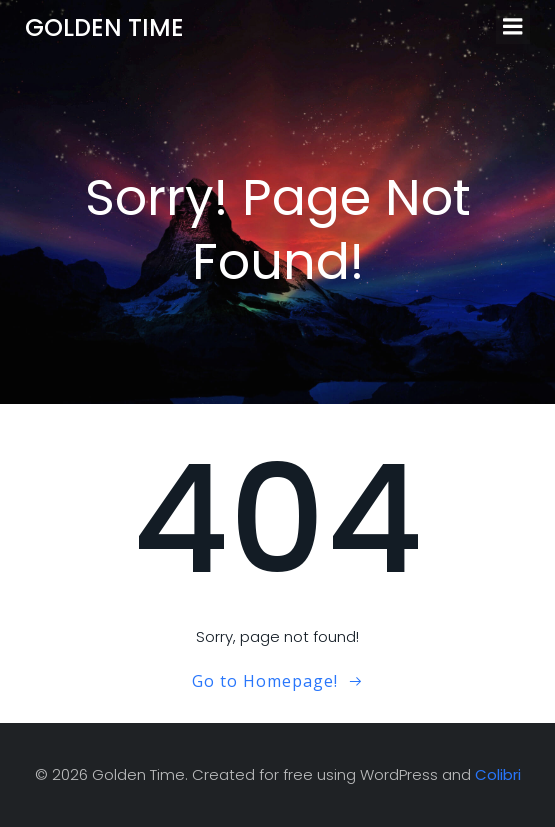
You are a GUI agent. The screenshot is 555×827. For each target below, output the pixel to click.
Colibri (498, 774)
